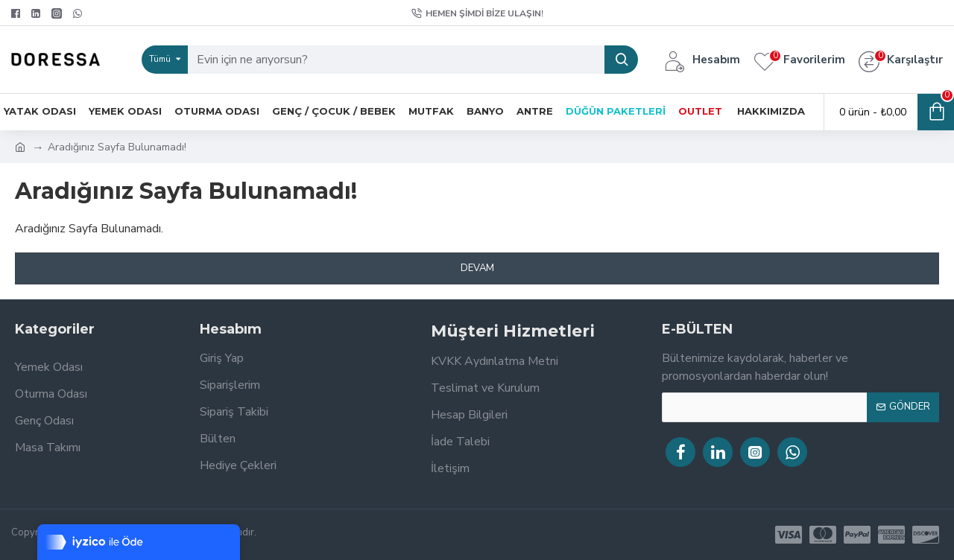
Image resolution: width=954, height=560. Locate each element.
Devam (477, 268)
